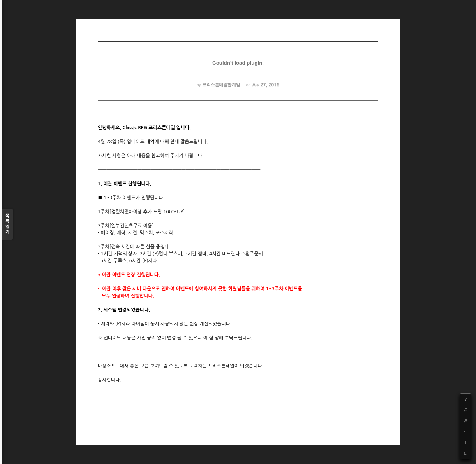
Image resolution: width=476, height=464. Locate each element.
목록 (7, 224)
